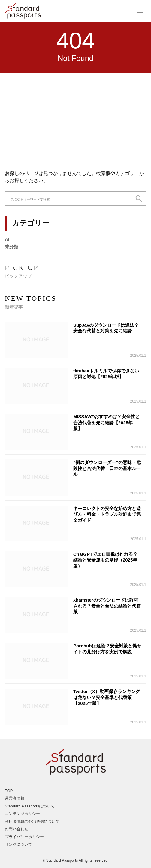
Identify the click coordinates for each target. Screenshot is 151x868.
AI (7, 239)
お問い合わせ (17, 829)
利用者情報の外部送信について (32, 821)
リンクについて (18, 844)
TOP (9, 791)
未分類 (12, 247)
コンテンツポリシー (22, 814)
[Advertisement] (75, 118)
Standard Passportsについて (30, 806)
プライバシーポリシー (24, 837)
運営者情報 (15, 798)
